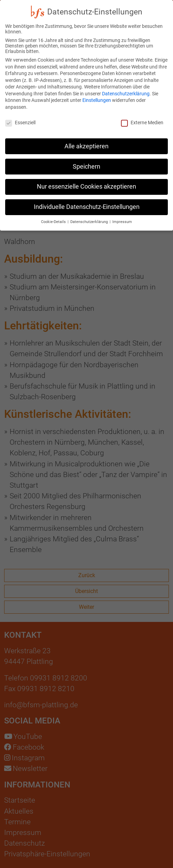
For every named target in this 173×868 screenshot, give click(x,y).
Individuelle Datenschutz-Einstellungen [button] (87, 199)
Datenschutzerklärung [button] (90, 214)
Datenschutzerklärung (126, 86)
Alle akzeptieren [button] (86, 138)
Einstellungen (97, 93)
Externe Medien (142, 115)
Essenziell (20, 115)
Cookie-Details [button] (54, 214)
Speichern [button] (86, 159)
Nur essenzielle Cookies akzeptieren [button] (86, 179)
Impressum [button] (122, 214)
